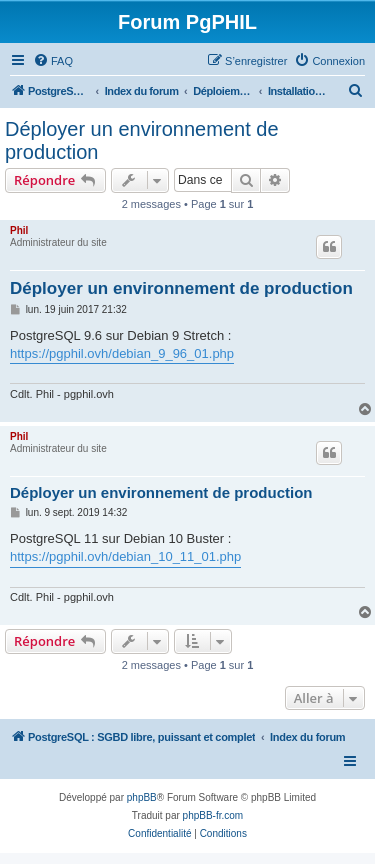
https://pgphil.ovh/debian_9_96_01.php (122, 353)
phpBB (142, 797)
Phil (19, 230)
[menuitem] (53, 61)
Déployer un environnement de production (142, 140)
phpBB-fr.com (213, 815)
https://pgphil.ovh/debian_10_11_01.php (125, 556)
